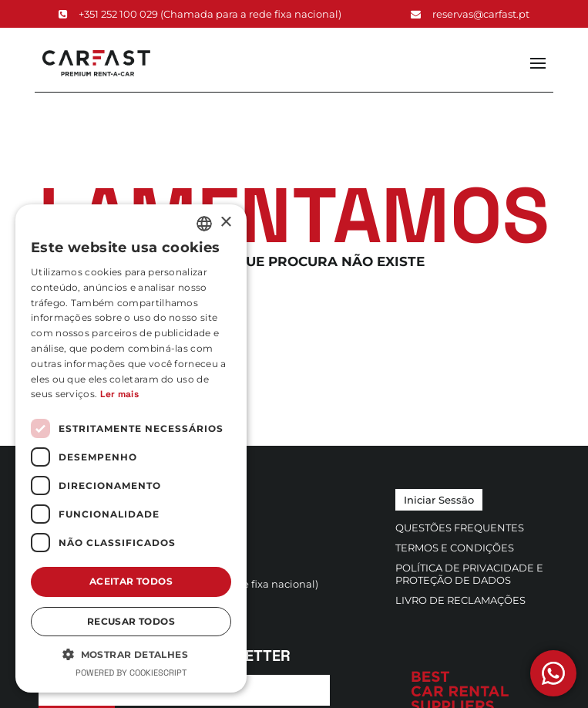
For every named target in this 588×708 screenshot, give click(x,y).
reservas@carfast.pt (470, 14)
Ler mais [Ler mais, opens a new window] (119, 394)
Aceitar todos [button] (131, 581)
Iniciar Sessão (439, 500)
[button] (131, 654)
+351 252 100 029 (200, 14)
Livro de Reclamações (460, 600)
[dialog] (131, 448)
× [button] (225, 223)
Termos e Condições (455, 548)
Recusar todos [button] (131, 621)
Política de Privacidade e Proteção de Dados (469, 574)
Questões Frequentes (460, 528)
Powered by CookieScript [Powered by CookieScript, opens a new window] (131, 673)
